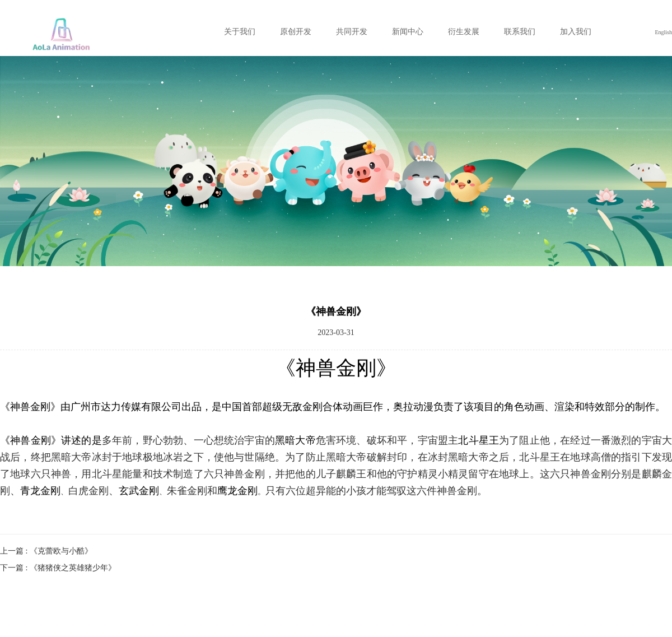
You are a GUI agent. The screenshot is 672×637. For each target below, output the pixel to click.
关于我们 (240, 32)
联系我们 (520, 32)
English (663, 32)
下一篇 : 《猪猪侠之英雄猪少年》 (58, 568)
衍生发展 (464, 32)
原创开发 (296, 32)
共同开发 (352, 32)
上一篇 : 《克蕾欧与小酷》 (46, 551)
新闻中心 (408, 32)
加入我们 (576, 32)
